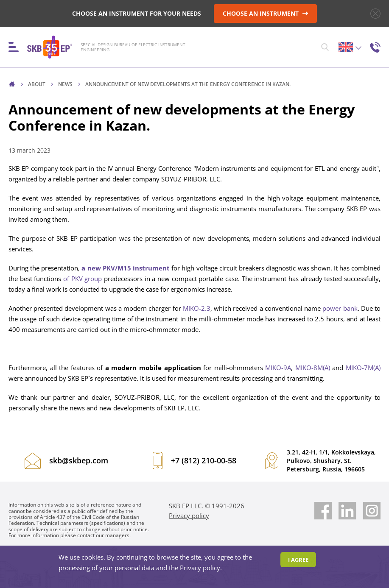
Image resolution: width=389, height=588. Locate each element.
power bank (340, 309)
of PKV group (83, 279)
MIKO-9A (278, 368)
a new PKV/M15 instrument (125, 268)
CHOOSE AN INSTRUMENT (266, 13)
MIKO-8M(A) (313, 368)
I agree (298, 560)
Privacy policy (189, 516)
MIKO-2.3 (197, 309)
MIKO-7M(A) (363, 368)
